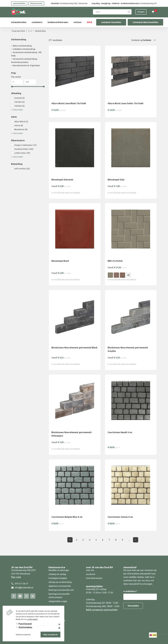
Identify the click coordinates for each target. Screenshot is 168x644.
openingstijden (19, 3)
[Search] (129, 12)
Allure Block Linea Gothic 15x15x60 (125, 103)
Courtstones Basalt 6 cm (120, 432)
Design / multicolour (25, 145)
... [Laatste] (129, 540)
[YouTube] (20, 596)
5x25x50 (19, 98)
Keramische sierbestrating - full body (26, 54)
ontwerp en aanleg (57, 574)
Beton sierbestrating (22, 46)
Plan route (16, 577)
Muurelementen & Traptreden (26, 65)
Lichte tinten (22, 153)
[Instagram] (26, 596)
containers (37, 22)
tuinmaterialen (19, 22)
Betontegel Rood (60, 261)
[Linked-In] (33, 596)
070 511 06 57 (22, 584)
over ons (90, 570)
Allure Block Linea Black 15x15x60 (69, 103)
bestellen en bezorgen (59, 570)
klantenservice (36, 3)
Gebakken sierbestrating (24, 49)
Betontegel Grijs (116, 180)
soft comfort (22, 169)
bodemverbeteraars (58, 22)
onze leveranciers (94, 578)
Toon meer (18, 110)
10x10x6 (19, 102)
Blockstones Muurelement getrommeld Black (74, 348)
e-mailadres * (130, 591)
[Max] (30, 82)
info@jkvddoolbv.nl (24, 588)
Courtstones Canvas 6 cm (120, 517)
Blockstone (21, 129)
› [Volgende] (136, 540)
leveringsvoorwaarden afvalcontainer (59, 596)
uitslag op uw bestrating (60, 582)
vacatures (91, 574)
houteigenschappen (58, 578)
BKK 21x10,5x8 (115, 261)
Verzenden (133, 606)
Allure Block (21, 122)
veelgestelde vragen (58, 601)
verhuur (78, 22)
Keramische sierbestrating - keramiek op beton (25, 61)
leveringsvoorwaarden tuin (61, 590)
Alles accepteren (50, 635)
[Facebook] (14, 596)
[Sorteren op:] (150, 40)
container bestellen (111, 22)
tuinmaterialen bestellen (145, 22)
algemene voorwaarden (60, 586)
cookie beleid (32, 619)
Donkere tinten (24, 149)
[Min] (17, 82)
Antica (19, 126)
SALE (90, 22)
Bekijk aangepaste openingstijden (102, 610)
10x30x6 (19, 106)
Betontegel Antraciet (62, 180)
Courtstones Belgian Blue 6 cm (67, 517)
